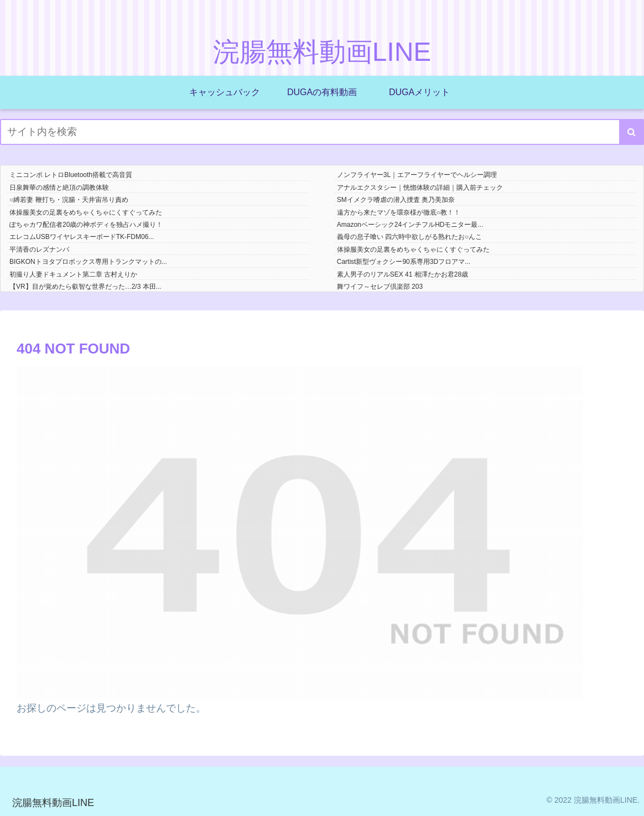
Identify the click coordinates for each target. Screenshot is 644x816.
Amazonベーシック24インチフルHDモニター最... (410, 225)
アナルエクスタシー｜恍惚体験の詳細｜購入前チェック (420, 188)
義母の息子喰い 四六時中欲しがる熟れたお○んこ (410, 237)
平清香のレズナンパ (39, 250)
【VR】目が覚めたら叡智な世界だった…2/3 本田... (85, 287)
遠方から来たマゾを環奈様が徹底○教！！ (399, 212)
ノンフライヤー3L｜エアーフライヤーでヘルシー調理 (417, 175)
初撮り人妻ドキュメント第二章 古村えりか (73, 274)
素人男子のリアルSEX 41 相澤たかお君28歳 (402, 274)
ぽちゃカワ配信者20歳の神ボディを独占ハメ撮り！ (86, 225)
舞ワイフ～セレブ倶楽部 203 (380, 287)
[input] (322, 132)
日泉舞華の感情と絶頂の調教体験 (59, 188)
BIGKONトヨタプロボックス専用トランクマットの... (88, 262)
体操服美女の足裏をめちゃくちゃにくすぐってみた (86, 212)
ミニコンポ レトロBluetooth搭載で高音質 (71, 175)
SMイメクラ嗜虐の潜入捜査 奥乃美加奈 (396, 200)
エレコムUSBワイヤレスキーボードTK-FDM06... (82, 237)
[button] (632, 132)
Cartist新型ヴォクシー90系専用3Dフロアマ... (404, 262)
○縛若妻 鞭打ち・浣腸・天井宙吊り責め (69, 200)
